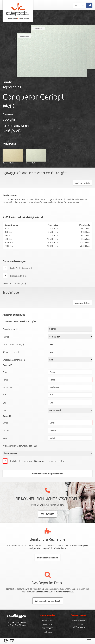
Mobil (5, 438)
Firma (5, 372)
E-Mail (5, 423)
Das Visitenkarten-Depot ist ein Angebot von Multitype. (17, 623)
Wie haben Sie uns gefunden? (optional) (20, 446)
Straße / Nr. (7, 387)
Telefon (6, 430)
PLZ (4, 395)
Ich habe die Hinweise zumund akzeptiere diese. (37, 461)
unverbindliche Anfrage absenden (48, 473)
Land (5, 410)
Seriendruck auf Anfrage (15, 283)
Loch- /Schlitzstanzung (21, 268)
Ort (4, 403)
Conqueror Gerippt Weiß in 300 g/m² (19, 321)
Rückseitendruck (19, 276)
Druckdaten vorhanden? (14, 360)
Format (6, 337)
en (83, 5)
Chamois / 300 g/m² (13, 156)
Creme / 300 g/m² (36, 156)
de (76, 5)
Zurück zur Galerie (83, 183)
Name (5, 380)
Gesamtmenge (11, 329)
